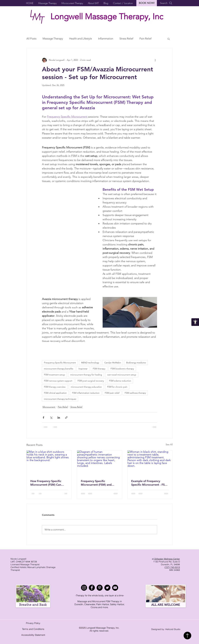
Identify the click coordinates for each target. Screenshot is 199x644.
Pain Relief (145, 39)
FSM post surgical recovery (91, 381)
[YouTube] (115, 588)
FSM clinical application (55, 393)
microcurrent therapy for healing (86, 375)
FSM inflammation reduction (86, 393)
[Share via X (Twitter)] (51, 417)
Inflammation (106, 39)
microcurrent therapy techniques (60, 399)
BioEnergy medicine (136, 363)
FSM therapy (99, 369)
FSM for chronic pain (117, 387)
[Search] (166, 3)
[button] (47, 3)
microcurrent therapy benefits (59, 369)
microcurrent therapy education (86, 387)
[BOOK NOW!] (147, 3)
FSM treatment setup (54, 375)
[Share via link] (66, 417)
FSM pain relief (112, 393)
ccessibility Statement (34, 635)
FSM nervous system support (58, 381)
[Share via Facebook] (43, 417)
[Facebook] (92, 588)
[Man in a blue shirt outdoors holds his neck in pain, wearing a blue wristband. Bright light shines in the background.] (49, 463)
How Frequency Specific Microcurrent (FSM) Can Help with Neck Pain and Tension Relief (46, 483)
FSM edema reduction (120, 381)
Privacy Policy (33, 623)
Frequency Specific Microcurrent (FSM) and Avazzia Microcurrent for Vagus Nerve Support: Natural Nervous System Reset (97, 483)
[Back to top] (187, 636)
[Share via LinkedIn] (59, 417)
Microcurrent (49, 407)
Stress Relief (126, 39)
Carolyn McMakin (113, 363)
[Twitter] (107, 588)
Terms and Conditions (33, 629)
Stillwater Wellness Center (167, 559)
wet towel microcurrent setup (122, 375)
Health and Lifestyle (81, 39)
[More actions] (155, 60)
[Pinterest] (100, 588)
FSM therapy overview (55, 387)
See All (169, 444)
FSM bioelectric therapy (122, 369)
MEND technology (90, 363)
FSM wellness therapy (135, 393)
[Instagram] (84, 588)
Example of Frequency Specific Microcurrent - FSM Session (149, 483)
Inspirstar (83, 369)
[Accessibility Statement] (195, 322)
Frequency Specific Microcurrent (60, 363)
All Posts (31, 39)
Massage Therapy (53, 39)
